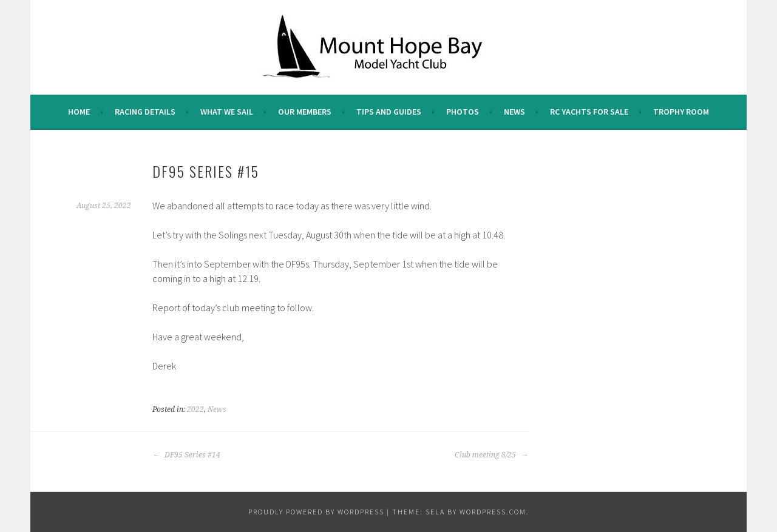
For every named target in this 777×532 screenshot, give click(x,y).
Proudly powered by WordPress (316, 512)
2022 (195, 409)
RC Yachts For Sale (589, 112)
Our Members (305, 112)
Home (79, 112)
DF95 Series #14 (186, 455)
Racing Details (145, 112)
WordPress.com (493, 512)
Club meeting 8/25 (491, 455)
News (514, 112)
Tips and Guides (389, 112)
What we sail (227, 112)
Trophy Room (681, 112)
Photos (463, 112)
